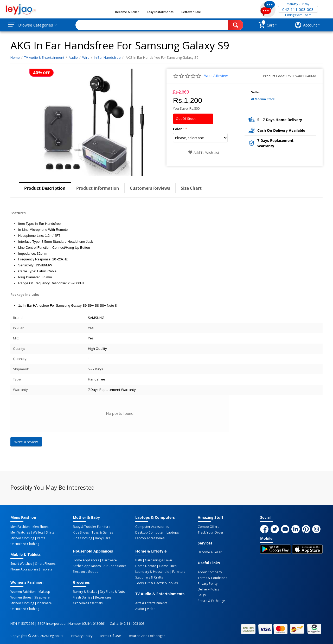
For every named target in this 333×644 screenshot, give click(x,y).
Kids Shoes (81, 533)
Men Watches (20, 533)
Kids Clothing (82, 538)
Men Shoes (40, 527)
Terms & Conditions (212, 578)
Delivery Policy (208, 589)
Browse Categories (36, 25)
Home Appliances (86, 560)
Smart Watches (21, 564)
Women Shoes (21, 597)
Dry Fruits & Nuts (112, 592)
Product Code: (274, 76)
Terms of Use (110, 636)
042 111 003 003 (298, 9)
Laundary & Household (152, 572)
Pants (41, 538)
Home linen (168, 566)
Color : (179, 129)
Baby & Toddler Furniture (92, 527)
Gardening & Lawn (158, 560)
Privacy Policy (208, 584)
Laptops (173, 533)
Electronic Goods (85, 572)
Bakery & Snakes (85, 592)
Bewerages (103, 597)
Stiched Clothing (22, 538)
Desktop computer (149, 533)
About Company (210, 572)
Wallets (38, 533)
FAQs (202, 595)
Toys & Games (102, 533)
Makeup (44, 592)
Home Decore (146, 566)
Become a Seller (127, 12)
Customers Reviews (150, 188)
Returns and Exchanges (146, 636)
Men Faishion (20, 527)
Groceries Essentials (88, 603)
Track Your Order (211, 533)
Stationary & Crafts (149, 577)
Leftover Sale (191, 12)
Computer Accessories (152, 527)
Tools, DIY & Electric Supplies (156, 583)
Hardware (109, 560)
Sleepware (42, 597)
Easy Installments (160, 12)
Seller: (256, 92)
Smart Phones (45, 564)
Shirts (50, 533)
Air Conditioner (115, 566)
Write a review (216, 76)
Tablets (47, 569)
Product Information (98, 188)
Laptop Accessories (150, 538)
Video (151, 609)
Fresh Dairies (82, 597)
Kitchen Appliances (87, 566)
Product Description (45, 188)
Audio (140, 609)
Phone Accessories (24, 569)
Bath (139, 560)
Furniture (179, 572)
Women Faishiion (23, 592)
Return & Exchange (211, 601)
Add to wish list (204, 153)
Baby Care (103, 538)
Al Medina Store (263, 99)
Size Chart (191, 188)
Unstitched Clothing (25, 544)
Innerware (44, 603)
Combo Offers (208, 527)
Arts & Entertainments (151, 603)
